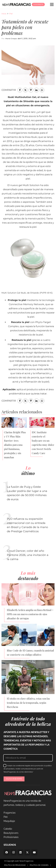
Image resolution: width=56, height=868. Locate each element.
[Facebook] (7, 852)
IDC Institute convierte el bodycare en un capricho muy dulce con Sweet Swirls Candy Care (43, 443)
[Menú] (52, 4)
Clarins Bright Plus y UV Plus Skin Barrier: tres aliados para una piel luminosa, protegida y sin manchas (15, 445)
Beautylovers (11, 833)
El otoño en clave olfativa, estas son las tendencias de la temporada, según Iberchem (28, 703)
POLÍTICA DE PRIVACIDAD (15, 865)
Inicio (4, 14)
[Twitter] (27, 852)
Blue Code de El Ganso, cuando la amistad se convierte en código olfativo (30, 652)
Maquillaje (9, 821)
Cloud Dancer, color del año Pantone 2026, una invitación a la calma (28, 555)
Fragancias (10, 813)
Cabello (8, 829)
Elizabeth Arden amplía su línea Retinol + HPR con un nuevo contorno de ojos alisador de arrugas (30, 614)
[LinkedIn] (20, 852)
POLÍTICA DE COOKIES (39, 865)
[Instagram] (13, 852)
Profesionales (11, 837)
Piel (11, 14)
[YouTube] (34, 852)
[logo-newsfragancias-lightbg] (17, 4)
